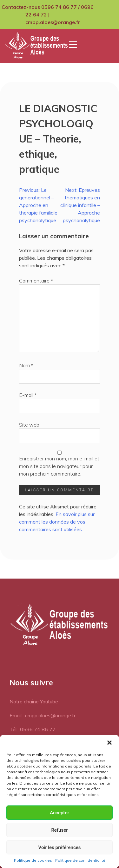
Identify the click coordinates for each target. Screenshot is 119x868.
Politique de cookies (33, 860)
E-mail (28, 395)
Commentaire (36, 281)
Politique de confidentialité (80, 860)
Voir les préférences (60, 847)
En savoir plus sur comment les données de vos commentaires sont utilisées (57, 522)
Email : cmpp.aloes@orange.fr (43, 715)
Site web (29, 425)
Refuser (59, 830)
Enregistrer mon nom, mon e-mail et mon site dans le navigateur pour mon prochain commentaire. (59, 466)
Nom (26, 365)
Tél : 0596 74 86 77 (33, 729)
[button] (109, 743)
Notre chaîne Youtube (34, 701)
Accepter (59, 813)
